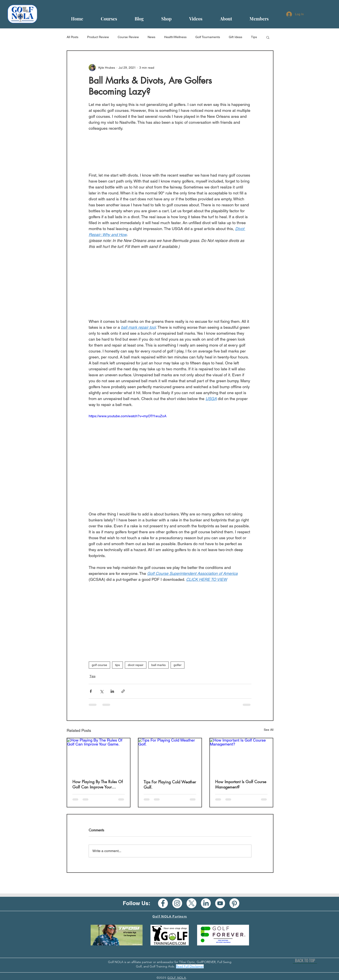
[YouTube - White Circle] (220, 903)
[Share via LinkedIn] (112, 691)
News (151, 37)
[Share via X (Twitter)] (102, 691)
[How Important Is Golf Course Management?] (241, 756)
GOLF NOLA (177, 978)
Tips (254, 37)
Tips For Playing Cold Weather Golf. (170, 784)
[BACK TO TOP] (305, 960)
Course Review (128, 37)
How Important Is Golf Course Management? (241, 784)
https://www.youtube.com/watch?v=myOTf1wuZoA (128, 416)
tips (117, 665)
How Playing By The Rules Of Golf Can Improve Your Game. (98, 784)
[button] (268, 37)
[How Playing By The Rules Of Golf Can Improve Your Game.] (99, 756)
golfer (178, 665)
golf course (99, 665)
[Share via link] (123, 691)
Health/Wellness (175, 37)
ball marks (159, 665)
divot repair (136, 665)
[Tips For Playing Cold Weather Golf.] (170, 756)
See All (269, 730)
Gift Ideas (235, 37)
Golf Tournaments (208, 37)
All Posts (72, 37)
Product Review (98, 37)
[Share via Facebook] (91, 691)
